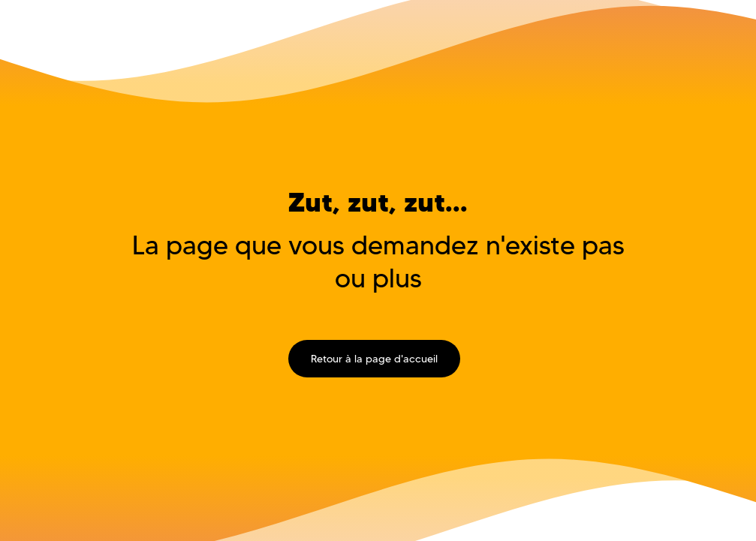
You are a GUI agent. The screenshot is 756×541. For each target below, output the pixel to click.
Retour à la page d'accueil (374, 359)
